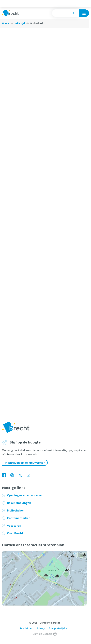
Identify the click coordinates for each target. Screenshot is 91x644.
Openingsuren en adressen (25, 495)
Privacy (41, 628)
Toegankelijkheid (59, 628)
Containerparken (19, 518)
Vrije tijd (20, 23)
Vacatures (14, 526)
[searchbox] (66, 13)
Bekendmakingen (19, 503)
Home (6, 23)
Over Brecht (15, 533)
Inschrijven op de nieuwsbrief (25, 463)
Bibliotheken (16, 510)
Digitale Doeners (45, 634)
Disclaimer (26, 628)
